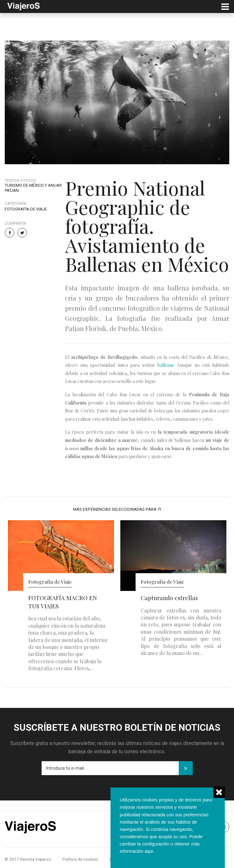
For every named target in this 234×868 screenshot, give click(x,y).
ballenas (166, 365)
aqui (149, 851)
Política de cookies (80, 859)
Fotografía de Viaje (26, 209)
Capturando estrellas (169, 598)
